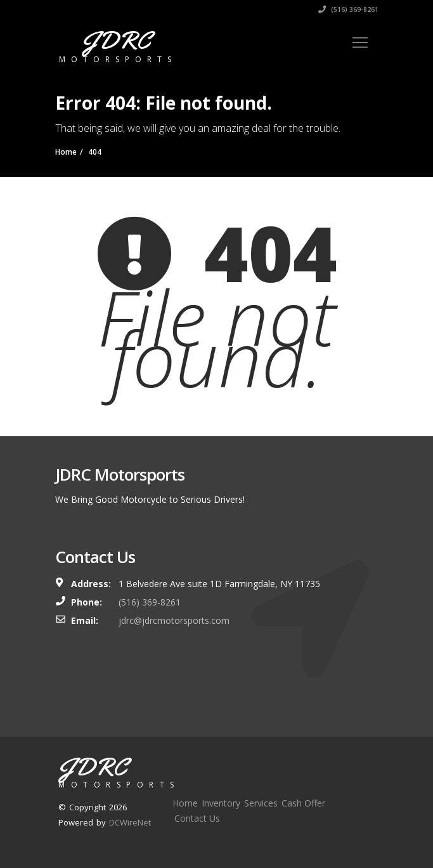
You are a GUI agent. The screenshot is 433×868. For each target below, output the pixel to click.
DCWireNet (130, 822)
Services (261, 803)
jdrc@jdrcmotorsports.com (174, 620)
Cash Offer (303, 803)
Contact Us (197, 818)
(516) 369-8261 (348, 10)
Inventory (221, 803)
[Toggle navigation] (360, 42)
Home (185, 803)
